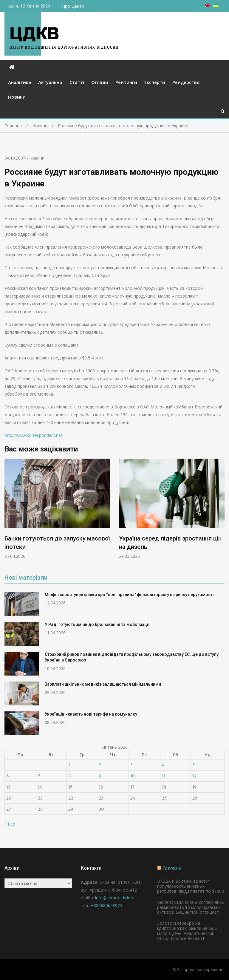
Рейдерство (186, 82)
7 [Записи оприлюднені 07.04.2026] (39, 776)
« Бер (10, 824)
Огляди (100, 82)
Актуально (50, 82)
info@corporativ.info (115, 898)
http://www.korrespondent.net (33, 435)
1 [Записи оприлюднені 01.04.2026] (69, 765)
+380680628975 (107, 905)
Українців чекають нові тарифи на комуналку (91, 714)
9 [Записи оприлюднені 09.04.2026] (100, 776)
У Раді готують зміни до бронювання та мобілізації (97, 624)
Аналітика (20, 82)
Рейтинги (126, 82)
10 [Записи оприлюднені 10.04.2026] (133, 776)
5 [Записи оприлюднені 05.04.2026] (194, 765)
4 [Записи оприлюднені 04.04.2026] (163, 765)
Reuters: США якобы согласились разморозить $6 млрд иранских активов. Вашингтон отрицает (191, 907)
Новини (17, 97)
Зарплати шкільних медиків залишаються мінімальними (103, 684)
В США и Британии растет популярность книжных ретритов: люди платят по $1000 (191, 886)
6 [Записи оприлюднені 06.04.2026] (7, 776)
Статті (77, 82)
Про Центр (73, 6)
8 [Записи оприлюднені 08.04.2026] (69, 776)
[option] (57, 509)
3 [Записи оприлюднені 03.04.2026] (131, 765)
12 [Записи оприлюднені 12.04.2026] (194, 776)
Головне (172, 868)
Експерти (155, 82)
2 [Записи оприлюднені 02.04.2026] (100, 765)
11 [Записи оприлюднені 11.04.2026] (164, 776)
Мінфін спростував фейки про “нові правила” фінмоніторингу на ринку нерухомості (129, 595)
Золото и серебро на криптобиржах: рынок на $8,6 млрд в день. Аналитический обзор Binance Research (187, 931)
